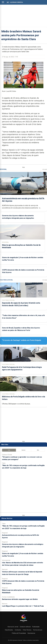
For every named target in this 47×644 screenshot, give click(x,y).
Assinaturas (31, 633)
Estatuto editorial (25, 627)
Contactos (18, 630)
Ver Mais (45, 169)
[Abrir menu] (3, 2)
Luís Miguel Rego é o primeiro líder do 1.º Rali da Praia (23, 606)
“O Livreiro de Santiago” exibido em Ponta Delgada (22, 340)
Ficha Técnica (27, 630)
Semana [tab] (23, 450)
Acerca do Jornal (13, 627)
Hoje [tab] (9, 450)
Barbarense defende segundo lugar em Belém (20, 599)
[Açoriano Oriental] (24, 622)
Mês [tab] (38, 450)
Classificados (9, 630)
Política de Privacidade (19, 633)
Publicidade (36, 627)
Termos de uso (38, 630)
